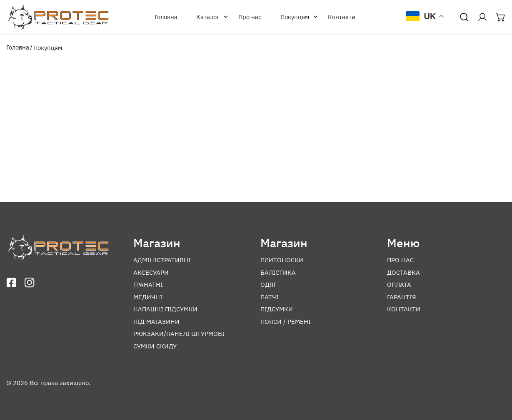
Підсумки (277, 309)
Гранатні (148, 285)
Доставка (403, 272)
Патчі (270, 297)
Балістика (278, 272)
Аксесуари (151, 272)
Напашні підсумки (165, 309)
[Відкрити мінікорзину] (501, 17)
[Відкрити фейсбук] (11, 283)
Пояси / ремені (286, 322)
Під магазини (156, 322)
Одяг (268, 285)
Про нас (250, 17)
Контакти (342, 17)
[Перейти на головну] (58, 17)
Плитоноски (282, 260)
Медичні (148, 297)
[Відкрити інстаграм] (30, 283)
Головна (166, 17)
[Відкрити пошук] (464, 17)
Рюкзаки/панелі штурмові (179, 334)
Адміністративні (162, 260)
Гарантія (402, 297)
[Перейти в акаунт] (482, 17)
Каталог (210, 17)
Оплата (399, 285)
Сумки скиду (155, 346)
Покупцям (297, 17)
